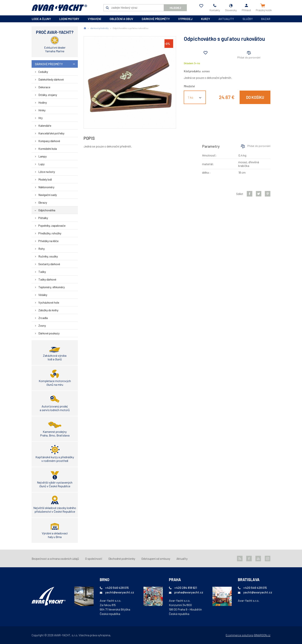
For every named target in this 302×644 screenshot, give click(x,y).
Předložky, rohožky (50, 233)
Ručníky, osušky (48, 256)
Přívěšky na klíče (48, 241)
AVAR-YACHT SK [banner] (59, 8)
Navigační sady (48, 195)
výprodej (185, 19)
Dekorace (44, 87)
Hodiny (43, 102)
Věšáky (43, 295)
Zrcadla (43, 318)
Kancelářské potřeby (51, 133)
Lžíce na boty (47, 172)
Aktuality (226, 19)
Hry (40, 118)
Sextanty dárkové (49, 264)
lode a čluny (41, 19)
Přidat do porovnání (249, 57)
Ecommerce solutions (240, 635)
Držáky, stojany (48, 95)
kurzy (206, 19)
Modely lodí (45, 179)
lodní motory (69, 19)
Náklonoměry (46, 187)
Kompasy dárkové (49, 141)
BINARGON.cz (262, 635)
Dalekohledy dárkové (51, 79)
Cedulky (43, 72)
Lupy (41, 164)
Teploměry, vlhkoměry (52, 287)
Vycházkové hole (49, 302)
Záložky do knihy (48, 310)
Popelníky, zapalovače (52, 226)
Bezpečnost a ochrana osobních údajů (55, 559)
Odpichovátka (47, 210)
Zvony (42, 326)
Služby (248, 19)
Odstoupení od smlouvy (156, 559)
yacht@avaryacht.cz (120, 592)
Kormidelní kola (48, 149)
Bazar (266, 19)
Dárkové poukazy (49, 333)
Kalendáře (45, 126)
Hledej (175, 8)
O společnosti (94, 559)
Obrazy (43, 202)
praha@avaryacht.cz (189, 592)
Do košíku (255, 97)
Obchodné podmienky (122, 559)
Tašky (42, 272)
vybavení (94, 19)
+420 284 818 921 (186, 588)
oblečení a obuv (121, 19)
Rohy (42, 249)
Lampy (42, 156)
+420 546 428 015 (117, 588)
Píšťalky (43, 218)
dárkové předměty (156, 19)
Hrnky (42, 110)
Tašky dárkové (47, 279)
